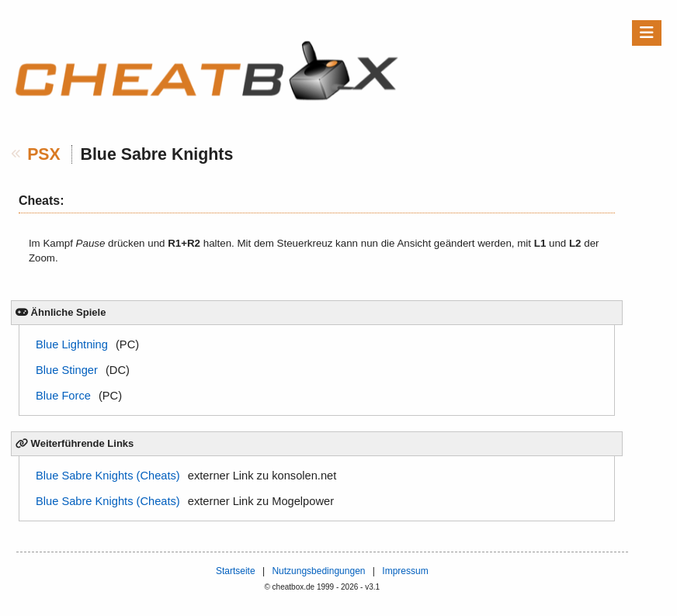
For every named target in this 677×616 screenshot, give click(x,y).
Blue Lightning (72, 344)
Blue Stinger (67, 370)
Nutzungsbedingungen (318, 571)
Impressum (405, 571)
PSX (44, 154)
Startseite (236, 571)
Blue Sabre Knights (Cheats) (108, 476)
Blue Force (63, 396)
